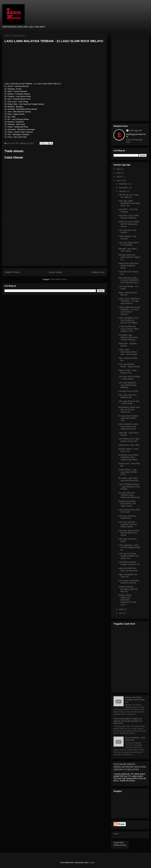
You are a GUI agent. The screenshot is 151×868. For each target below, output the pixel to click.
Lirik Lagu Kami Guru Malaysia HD (128, 396)
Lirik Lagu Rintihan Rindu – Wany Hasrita (129, 365)
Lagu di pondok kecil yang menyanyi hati (128, 569)
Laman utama (55, 272)
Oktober (123, 191)
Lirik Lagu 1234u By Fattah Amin (127, 517)
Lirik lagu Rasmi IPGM (128, 391)
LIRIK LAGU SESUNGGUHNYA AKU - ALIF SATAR (128, 352)
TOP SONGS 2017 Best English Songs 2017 (129, 440)
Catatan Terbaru (12, 272)
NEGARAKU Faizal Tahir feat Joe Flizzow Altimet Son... (129, 410)
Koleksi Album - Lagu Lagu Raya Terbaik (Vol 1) (128, 472)
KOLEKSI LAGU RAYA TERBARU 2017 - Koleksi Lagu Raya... (128, 457)
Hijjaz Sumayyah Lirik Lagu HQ (128, 576)
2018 (119, 177)
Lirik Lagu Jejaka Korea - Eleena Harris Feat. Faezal (129, 533)
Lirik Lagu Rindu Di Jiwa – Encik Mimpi (129, 402)
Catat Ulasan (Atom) (59, 279)
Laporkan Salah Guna (120, 844)
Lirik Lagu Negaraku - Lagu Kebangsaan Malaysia (128, 385)
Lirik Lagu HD (135, 130)
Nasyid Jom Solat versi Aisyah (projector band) (128, 266)
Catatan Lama (98, 272)
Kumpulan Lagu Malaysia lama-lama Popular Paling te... (128, 337)
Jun (121, 613)
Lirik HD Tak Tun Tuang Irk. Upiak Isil (129, 196)
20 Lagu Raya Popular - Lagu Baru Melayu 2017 (129, 418)
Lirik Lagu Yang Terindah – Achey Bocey (129, 378)
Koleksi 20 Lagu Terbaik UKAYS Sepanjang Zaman (129, 224)
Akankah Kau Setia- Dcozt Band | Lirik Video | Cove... (127, 504)
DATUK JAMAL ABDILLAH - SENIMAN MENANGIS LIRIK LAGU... (127, 600)
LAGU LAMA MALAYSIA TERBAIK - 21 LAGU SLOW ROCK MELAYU (129, 311)
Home (116, 834)
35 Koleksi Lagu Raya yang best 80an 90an (129, 479)
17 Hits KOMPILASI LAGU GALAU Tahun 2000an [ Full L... (129, 329)
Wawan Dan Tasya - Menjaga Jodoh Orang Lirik (135, 700)
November (124, 188)
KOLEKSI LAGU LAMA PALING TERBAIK (128, 217)
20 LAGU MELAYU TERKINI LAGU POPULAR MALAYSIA (129, 495)
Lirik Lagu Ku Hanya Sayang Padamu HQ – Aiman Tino (129, 556)
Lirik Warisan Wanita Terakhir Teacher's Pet (129, 563)
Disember (123, 184)
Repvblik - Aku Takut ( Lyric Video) (128, 250)
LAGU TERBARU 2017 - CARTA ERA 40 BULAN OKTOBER (129, 320)
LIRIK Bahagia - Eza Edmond (127, 237)
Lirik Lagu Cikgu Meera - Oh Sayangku (129, 244)
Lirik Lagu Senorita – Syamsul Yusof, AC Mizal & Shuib (128, 524)
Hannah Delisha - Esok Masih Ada (128, 450)
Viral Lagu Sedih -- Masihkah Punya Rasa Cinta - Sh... (129, 203)
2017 (119, 181)
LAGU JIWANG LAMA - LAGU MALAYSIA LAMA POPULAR (129, 427)
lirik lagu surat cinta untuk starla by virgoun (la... (129, 257)
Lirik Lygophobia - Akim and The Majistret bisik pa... (129, 548)
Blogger (92, 862)
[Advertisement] (55, 244)
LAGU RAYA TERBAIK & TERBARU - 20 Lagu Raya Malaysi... (129, 301)
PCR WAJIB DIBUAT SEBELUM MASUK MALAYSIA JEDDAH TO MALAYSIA (128, 721)
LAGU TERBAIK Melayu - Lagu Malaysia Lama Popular (129, 487)
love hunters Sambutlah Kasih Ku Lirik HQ (129, 582)
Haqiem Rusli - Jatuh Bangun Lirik (128, 372)
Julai (121, 609)
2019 (119, 173)
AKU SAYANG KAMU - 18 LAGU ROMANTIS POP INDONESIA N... (129, 280)
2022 (119, 169)
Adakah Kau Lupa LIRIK (129, 445)
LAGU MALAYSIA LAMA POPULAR (129, 511)
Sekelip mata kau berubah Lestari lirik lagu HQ (128, 589)
